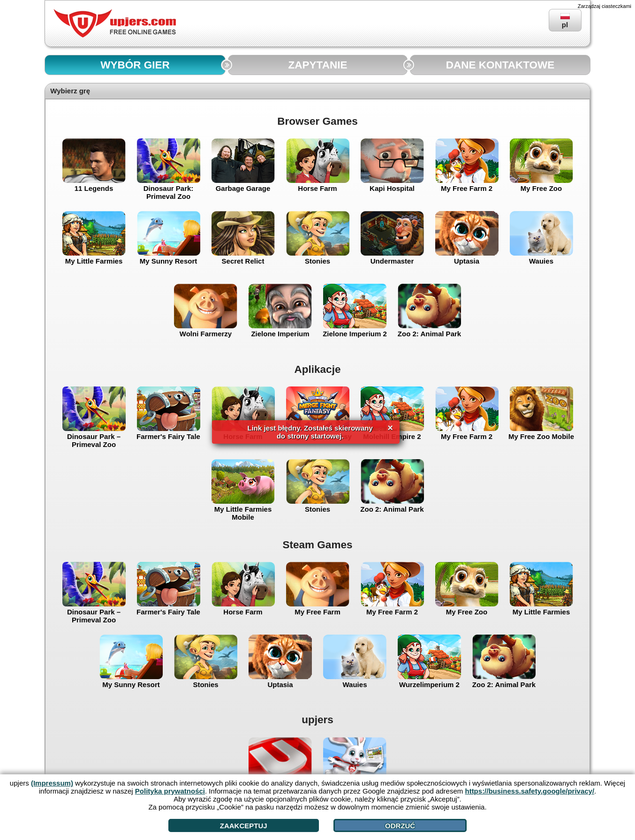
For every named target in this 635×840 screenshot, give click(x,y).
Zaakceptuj (244, 826)
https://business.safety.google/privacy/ (529, 791)
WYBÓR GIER (135, 65)
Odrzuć (400, 826)
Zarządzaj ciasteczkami (605, 6)
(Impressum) (52, 783)
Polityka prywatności (170, 791)
